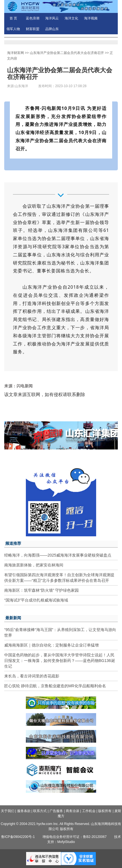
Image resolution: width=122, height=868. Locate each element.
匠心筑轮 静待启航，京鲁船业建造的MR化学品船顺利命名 (55, 686)
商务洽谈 (73, 811)
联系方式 (40, 811)
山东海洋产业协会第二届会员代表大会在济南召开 (67, 53)
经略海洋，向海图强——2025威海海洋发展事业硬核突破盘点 (58, 555)
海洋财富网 (15, 53)
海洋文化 (71, 18)
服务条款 (24, 811)
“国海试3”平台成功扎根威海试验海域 (36, 600)
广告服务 (56, 811)
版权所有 (105, 811)
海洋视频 (91, 18)
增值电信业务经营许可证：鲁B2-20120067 (74, 837)
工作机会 (89, 811)
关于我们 (8, 811)
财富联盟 (33, 29)
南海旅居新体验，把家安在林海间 (34, 565)
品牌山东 (52, 29)
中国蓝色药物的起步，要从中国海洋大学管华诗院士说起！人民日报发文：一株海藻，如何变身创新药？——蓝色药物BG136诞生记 (60, 661)
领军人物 (13, 29)
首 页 (13, 18)
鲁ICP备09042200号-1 (18, 837)
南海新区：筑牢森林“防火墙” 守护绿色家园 (41, 590)
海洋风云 (52, 18)
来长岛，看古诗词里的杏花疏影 (32, 676)
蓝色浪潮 (33, 18)
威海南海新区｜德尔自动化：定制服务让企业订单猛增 (51, 645)
